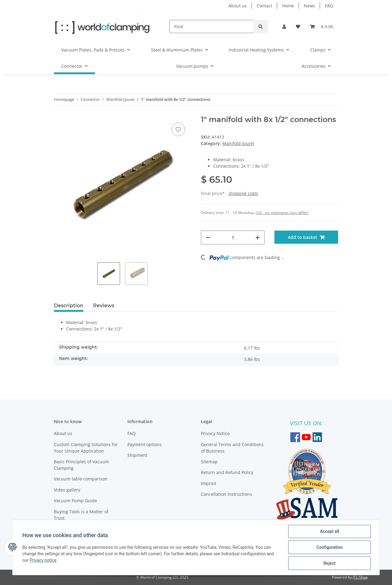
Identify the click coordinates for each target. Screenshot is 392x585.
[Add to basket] (306, 237)
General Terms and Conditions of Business (232, 448)
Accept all (330, 531)
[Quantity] (233, 237)
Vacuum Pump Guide (75, 501)
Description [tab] (69, 306)
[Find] (212, 27)
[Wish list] (298, 27)
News (309, 6)
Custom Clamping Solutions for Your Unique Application (86, 448)
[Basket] (322, 27)
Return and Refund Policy (227, 472)
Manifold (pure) (238, 143)
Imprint (209, 483)
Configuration (329, 547)
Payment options (145, 444)
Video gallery (67, 490)
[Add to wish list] (178, 129)
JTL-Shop (360, 577)
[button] (284, 27)
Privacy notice (43, 560)
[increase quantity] (258, 237)
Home (288, 6)
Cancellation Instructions (226, 494)
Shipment (137, 455)
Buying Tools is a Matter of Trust (81, 515)
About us (238, 6)
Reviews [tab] (104, 306)
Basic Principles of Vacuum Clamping (81, 465)
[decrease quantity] (208, 237)
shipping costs (243, 193)
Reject (330, 563)
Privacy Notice (215, 433)
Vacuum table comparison (81, 479)
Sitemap (209, 462)
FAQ (329, 6)
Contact (264, 6)
